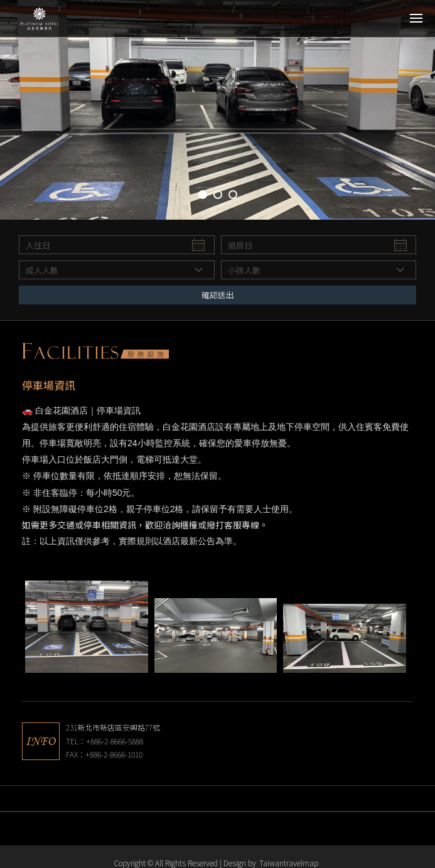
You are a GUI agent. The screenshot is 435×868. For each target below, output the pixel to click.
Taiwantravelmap (289, 863)
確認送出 (218, 295)
